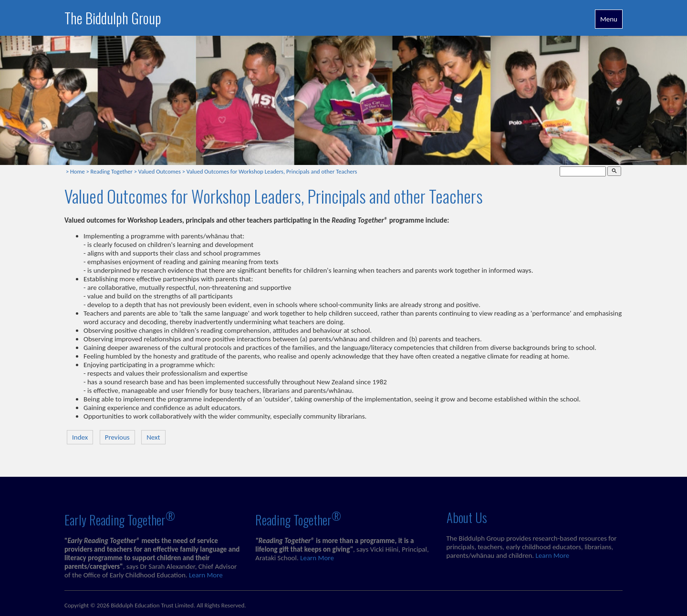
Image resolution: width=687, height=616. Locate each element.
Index (80, 437)
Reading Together (112, 171)
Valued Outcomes (160, 171)
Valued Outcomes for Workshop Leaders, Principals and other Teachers (272, 171)
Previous (117, 437)
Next (153, 437)
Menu (609, 19)
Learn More (206, 575)
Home (78, 171)
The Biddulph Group (113, 18)
